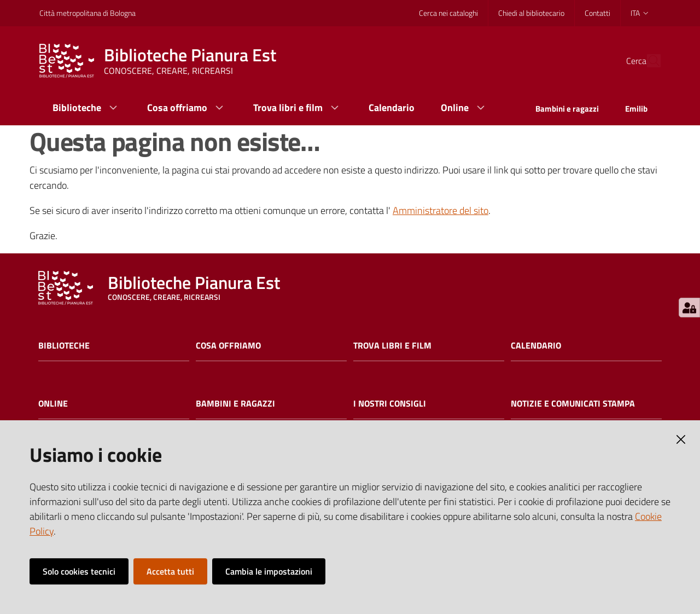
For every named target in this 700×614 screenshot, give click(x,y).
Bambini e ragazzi (235, 404)
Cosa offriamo (228, 346)
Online (53, 404)
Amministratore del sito (441, 210)
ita (640, 13)
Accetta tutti (170, 571)
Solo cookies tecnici (79, 571)
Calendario (536, 346)
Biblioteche (64, 346)
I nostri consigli (390, 404)
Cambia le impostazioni (269, 571)
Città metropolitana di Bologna (87, 13)
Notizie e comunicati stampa (573, 404)
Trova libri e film (392, 346)
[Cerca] (647, 61)
